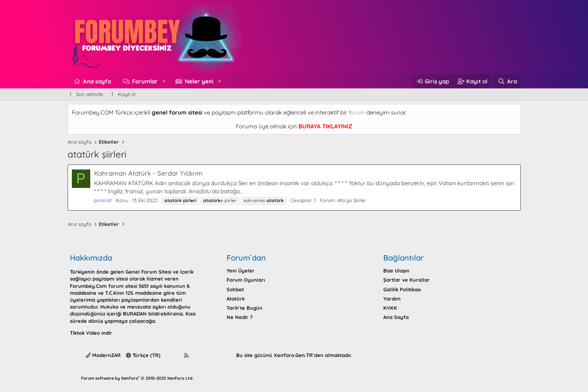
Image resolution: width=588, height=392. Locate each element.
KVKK (390, 308)
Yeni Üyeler (241, 271)
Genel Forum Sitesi (148, 272)
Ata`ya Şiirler (352, 200)
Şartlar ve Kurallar (407, 280)
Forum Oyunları (246, 280)
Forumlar (145, 81)
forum (357, 112)
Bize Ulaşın (396, 271)
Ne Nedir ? (240, 317)
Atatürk (236, 299)
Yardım (392, 299)
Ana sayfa (97, 81)
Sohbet (235, 289)
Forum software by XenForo (137, 378)
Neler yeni (199, 81)
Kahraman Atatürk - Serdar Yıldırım (148, 173)
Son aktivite (89, 94)
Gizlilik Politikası (402, 289)
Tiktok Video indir (91, 333)
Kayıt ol (127, 94)
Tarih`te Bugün (244, 308)
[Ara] (507, 81)
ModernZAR (103, 355)
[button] (164, 81)
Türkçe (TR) (143, 355)
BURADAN (135, 314)
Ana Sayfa (396, 317)
